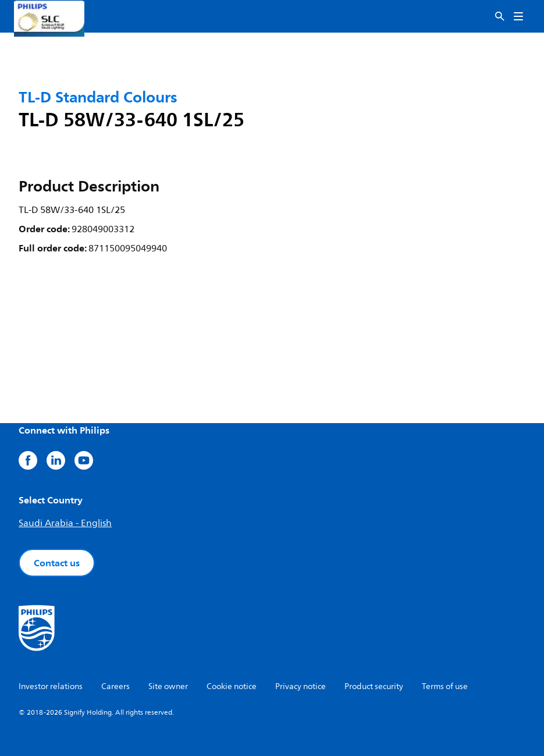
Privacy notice (301, 686)
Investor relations (51, 686)
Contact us (57, 563)
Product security (374, 686)
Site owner (168, 686)
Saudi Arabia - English (65, 523)
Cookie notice (232, 686)
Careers (115, 686)
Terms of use (445, 686)
